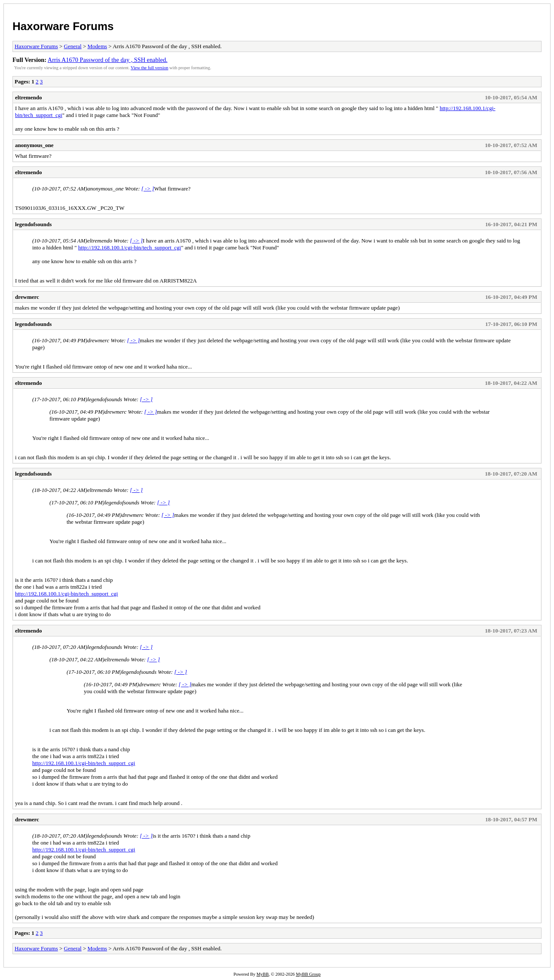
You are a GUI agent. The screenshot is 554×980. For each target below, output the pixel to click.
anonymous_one (34, 145)
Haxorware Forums (63, 26)
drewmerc (27, 297)
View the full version (149, 68)
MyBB (263, 974)
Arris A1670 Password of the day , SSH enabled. (108, 60)
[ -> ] (148, 189)
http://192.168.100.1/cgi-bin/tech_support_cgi (130, 247)
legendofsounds (33, 224)
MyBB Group (308, 974)
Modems (98, 46)
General (73, 46)
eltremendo (29, 97)
